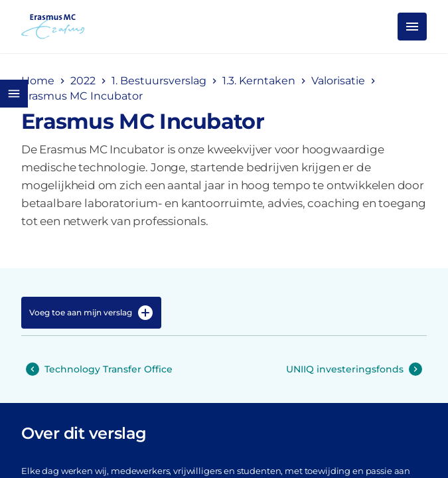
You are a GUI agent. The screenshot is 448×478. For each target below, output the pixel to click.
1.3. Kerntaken (259, 81)
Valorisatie (338, 81)
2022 (83, 81)
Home (38, 81)
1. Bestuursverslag (159, 81)
